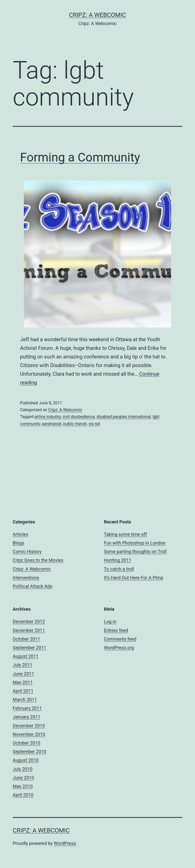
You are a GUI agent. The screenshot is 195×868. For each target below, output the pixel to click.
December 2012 (29, 621)
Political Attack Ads (32, 586)
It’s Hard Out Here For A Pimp (134, 578)
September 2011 (29, 648)
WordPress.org (119, 648)
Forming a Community (80, 157)
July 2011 (23, 665)
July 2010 (23, 769)
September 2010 (29, 752)
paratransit (52, 424)
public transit (75, 424)
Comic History (27, 551)
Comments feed (120, 639)
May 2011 (23, 682)
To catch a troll (119, 569)
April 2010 (23, 795)
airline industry (48, 417)
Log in (110, 621)
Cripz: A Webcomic (98, 15)
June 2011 (23, 674)
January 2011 (27, 717)
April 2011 (23, 691)
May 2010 (23, 786)
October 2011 (26, 639)
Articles (20, 534)
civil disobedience (79, 417)
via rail (94, 424)
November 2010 (29, 734)
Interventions (26, 578)
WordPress (65, 843)
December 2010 (29, 726)
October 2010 (26, 743)
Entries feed (116, 630)
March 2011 (25, 700)
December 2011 (29, 630)
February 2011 (27, 708)
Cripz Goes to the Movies (38, 560)
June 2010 (23, 778)
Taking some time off (125, 534)
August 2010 (26, 760)
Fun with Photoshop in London (135, 543)
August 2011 (26, 656)
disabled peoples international (124, 417)
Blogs (18, 543)
